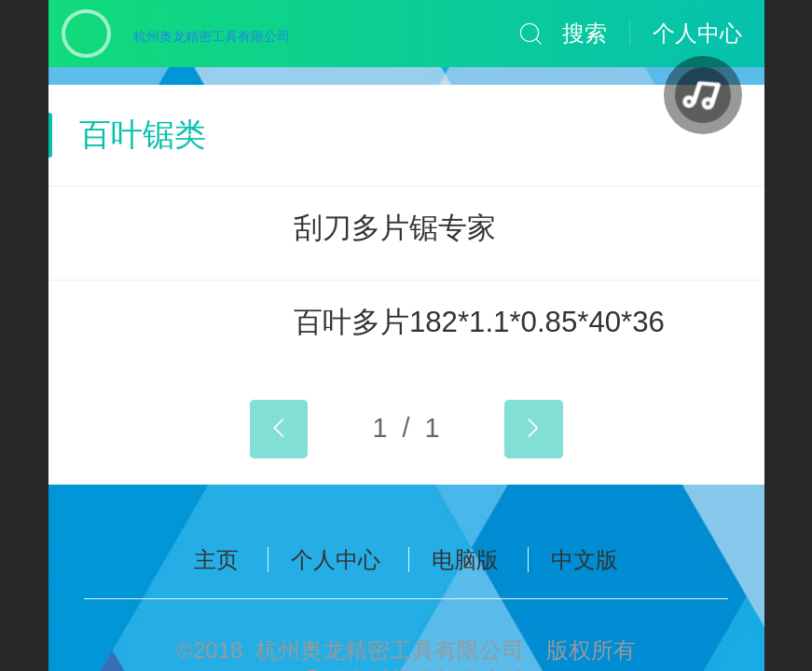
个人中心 (336, 560)
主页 (216, 560)
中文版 (585, 560)
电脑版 (465, 560)
